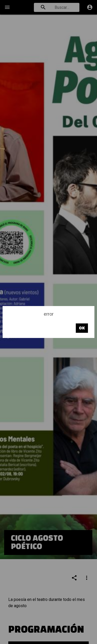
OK (82, 328)
